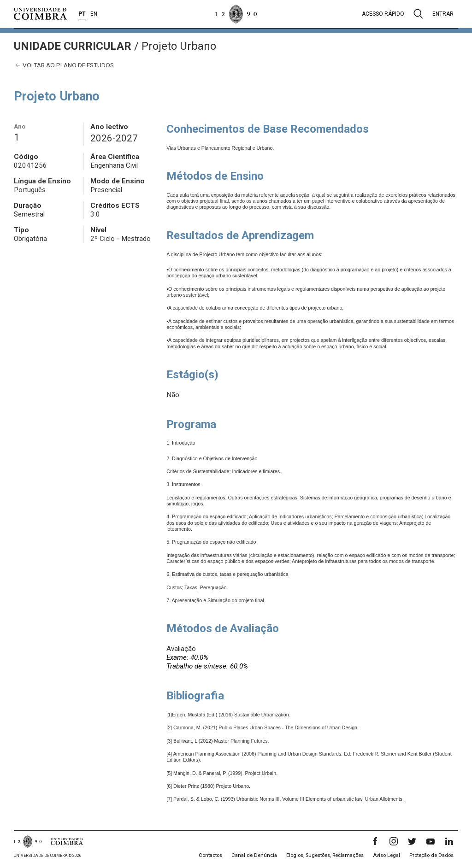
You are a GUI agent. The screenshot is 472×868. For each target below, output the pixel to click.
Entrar (443, 14)
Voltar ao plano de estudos (64, 65)
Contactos (210, 855)
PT (82, 14)
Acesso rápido (383, 14)
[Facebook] (375, 841)
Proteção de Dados (431, 855)
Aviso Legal (386, 855)
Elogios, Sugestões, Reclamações (325, 855)
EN (94, 14)
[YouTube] (431, 841)
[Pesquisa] (418, 14)
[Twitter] (412, 841)
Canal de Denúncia (254, 855)
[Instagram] (394, 841)
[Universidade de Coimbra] (40, 14)
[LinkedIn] (449, 841)
